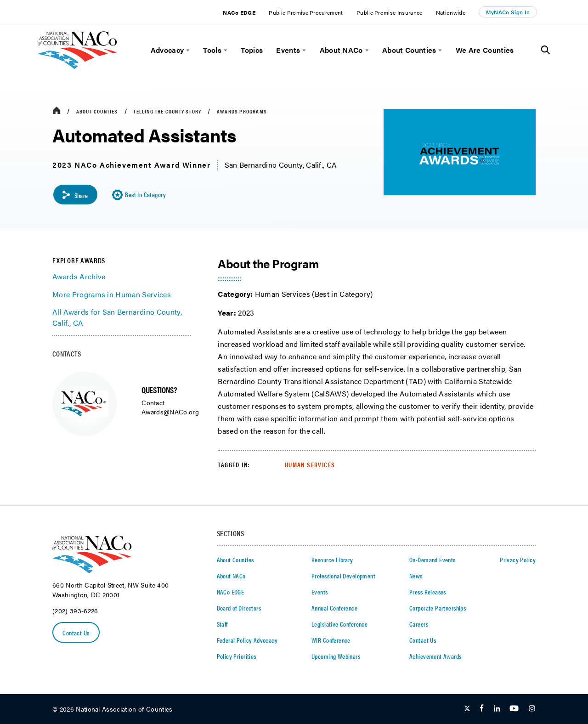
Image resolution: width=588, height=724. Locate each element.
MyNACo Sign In (508, 12)
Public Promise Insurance (390, 12)
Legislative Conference (339, 624)
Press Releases (428, 592)
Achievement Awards (435, 656)
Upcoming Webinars (336, 656)
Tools (212, 50)
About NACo (341, 50)
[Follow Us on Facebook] (482, 709)
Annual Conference (334, 608)
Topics (252, 50)
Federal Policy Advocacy (247, 640)
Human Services (310, 464)
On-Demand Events (433, 560)
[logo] (77, 66)
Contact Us (76, 633)
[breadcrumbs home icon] (57, 111)
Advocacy (167, 50)
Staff (222, 624)
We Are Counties (485, 50)
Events (288, 50)
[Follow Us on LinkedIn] (497, 709)
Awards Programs (242, 111)
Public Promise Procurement (306, 12)
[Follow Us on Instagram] (532, 709)
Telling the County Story (167, 111)
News (416, 576)
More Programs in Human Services (112, 294)
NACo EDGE (239, 12)
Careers (419, 624)
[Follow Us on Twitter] (467, 709)
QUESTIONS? (159, 390)
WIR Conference (331, 640)
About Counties (409, 50)
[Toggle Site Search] (546, 50)
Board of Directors (239, 608)
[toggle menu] (187, 50)
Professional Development (343, 576)
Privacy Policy (518, 560)
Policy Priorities (237, 656)
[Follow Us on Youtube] (514, 709)
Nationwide (451, 12)
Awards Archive (79, 277)
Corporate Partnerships (438, 608)
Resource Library (332, 560)
